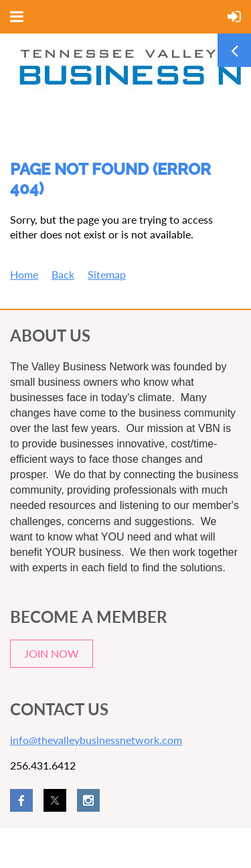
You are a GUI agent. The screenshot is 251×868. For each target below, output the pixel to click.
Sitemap (107, 274)
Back (63, 274)
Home (24, 274)
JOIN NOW (52, 653)
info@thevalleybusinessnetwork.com (96, 740)
